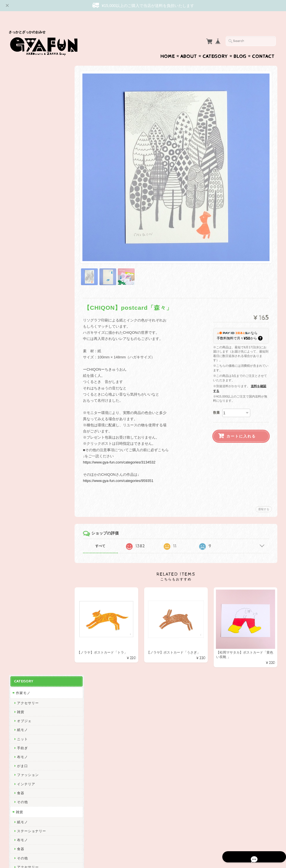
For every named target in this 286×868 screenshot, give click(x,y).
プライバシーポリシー (34, 778)
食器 (20, 173)
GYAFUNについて (30, 755)
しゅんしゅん (28, 465)
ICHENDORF (28, 708)
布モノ (22, 137)
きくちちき (26, 519)
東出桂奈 (24, 717)
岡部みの (24, 672)
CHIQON (24, 339)
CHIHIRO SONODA (33, 654)
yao (20, 726)
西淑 (20, 276)
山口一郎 (24, 627)
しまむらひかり (29, 663)
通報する (264, 494)
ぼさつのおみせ (29, 438)
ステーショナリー (31, 211)
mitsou (22, 501)
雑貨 (20, 92)
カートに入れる (241, 421)
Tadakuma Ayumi (31, 366)
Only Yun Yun (28, 447)
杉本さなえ (26, 393)
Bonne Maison (29, 528)
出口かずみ (26, 375)
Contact (263, 46)
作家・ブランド (28, 257)
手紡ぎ (22, 128)
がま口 (22, 146)
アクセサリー (28, 83)
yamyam (24, 636)
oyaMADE (25, 690)
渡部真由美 (26, 456)
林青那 (22, 582)
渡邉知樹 (24, 357)
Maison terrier (29, 645)
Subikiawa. (26, 267)
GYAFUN (24, 303)
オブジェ (24, 101)
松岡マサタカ (28, 330)
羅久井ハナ (26, 573)
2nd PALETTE (29, 555)
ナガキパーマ (28, 537)
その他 (22, 182)
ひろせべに (26, 285)
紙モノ (22, 110)
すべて (104, 531)
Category (215, 46)
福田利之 (24, 600)
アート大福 (26, 429)
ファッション (28, 155)
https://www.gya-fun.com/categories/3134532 (123, 447)
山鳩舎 (22, 483)
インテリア (26, 164)
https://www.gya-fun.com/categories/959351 (122, 466)
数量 (216, 398)
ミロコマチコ (28, 564)
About (189, 46)
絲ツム (22, 420)
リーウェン (26, 321)
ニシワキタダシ (29, 618)
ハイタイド (26, 546)
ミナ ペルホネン (30, 294)
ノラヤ (22, 681)
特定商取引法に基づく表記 (37, 789)
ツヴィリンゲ (28, 492)
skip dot (23, 312)
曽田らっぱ (26, 384)
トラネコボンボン (31, 474)
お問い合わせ (27, 767)
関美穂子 (24, 348)
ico (19, 699)
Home (168, 46)
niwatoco (24, 411)
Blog (240, 46)
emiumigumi (27, 402)
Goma (22, 591)
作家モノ (23, 73)
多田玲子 (24, 609)
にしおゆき (26, 510)
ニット (22, 119)
